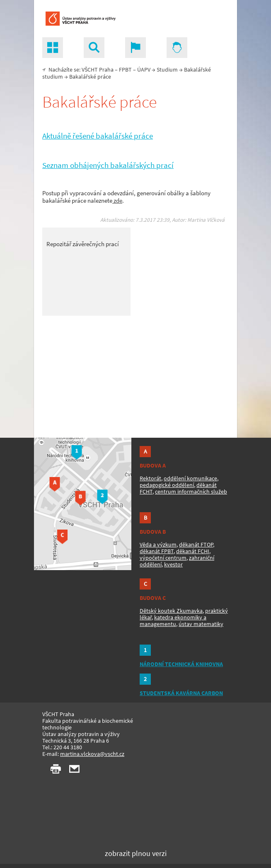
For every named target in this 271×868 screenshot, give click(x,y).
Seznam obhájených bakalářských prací (108, 165)
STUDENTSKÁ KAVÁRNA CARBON (181, 693)
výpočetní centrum (163, 558)
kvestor (173, 564)
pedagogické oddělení (167, 485)
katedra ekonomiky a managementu (173, 621)
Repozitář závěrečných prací (83, 244)
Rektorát (150, 478)
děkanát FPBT (157, 551)
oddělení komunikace (190, 478)
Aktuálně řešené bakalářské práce (98, 136)
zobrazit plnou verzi (136, 853)
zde (117, 200)
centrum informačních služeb (191, 492)
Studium (167, 70)
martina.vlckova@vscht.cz (92, 754)
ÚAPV (144, 70)
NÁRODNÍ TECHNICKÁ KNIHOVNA (181, 664)
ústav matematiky (201, 624)
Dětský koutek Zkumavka (171, 611)
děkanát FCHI (193, 551)
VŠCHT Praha (98, 70)
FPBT (125, 70)
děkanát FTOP (196, 544)
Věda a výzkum (158, 544)
